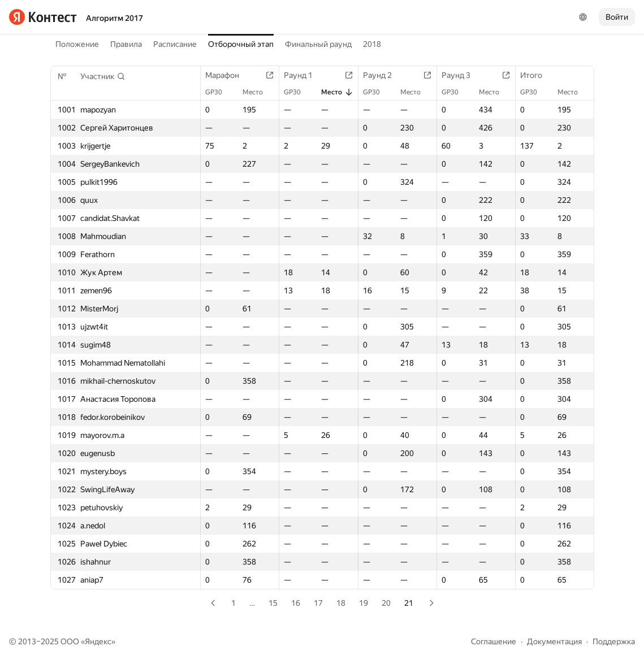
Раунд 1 (304, 75)
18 (341, 603)
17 (318, 603)
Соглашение (494, 641)
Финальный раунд (318, 44)
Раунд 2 (383, 75)
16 (296, 603)
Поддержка (614, 641)
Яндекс (98, 641)
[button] (103, 76)
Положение (77, 44)
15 (273, 603)
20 (386, 603)
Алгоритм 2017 (114, 18)
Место (258, 92)
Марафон (228, 75)
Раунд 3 (462, 75)
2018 (372, 44)
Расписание (175, 44)
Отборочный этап (241, 44)
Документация (554, 641)
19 (364, 603)
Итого (537, 75)
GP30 (219, 92)
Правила (126, 44)
